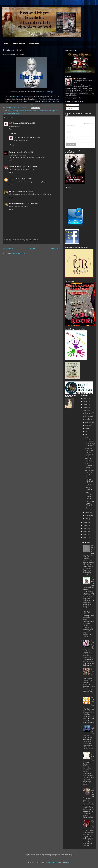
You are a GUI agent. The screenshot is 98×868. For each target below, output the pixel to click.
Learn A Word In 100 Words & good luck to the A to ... (90, 505)
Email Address (71, 126)
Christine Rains (14, 108)
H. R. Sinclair (13, 123)
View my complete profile (73, 98)
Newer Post (8, 249)
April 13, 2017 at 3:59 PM (27, 123)
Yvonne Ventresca (15, 204)
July (87, 428)
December (89, 413)
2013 (85, 531)
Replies (14, 133)
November (89, 416)
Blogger (68, 862)
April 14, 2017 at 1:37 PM (24, 179)
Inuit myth (33, 111)
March (88, 513)
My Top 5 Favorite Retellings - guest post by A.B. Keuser (88, 616)
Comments (70, 108)
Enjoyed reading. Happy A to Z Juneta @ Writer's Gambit (27, 157)
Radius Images (52, 862)
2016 (85, 522)
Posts (68, 105)
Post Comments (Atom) (19, 253)
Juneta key (13, 152)
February (88, 516)
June (87, 431)
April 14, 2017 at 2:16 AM (30, 167)
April (87, 437)
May (87, 434)
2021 (85, 398)
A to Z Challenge (13, 111)
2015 (85, 525)
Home (6, 44)
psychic (54, 111)
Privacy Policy (35, 44)
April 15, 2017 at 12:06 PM (30, 204)
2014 (85, 528)
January (88, 519)
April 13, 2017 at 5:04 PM (25, 152)
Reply (11, 129)
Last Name (69, 138)
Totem (9, 113)
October (88, 419)
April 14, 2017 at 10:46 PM (25, 191)
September (89, 422)
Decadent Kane (18, 97)
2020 (85, 401)
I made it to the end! (93, 730)
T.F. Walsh (12, 191)
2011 (85, 537)
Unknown (12, 179)
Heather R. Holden (15, 167)
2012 (85, 534)
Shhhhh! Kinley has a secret (90, 466)
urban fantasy (16, 113)
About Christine (19, 44)
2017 (85, 410)
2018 (85, 407)
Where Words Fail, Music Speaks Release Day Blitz (90, 452)
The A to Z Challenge (45, 92)
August (88, 425)
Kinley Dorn (47, 111)
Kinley (41, 111)
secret (5, 113)
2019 (85, 404)
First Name (69, 132)
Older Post (56, 249)
